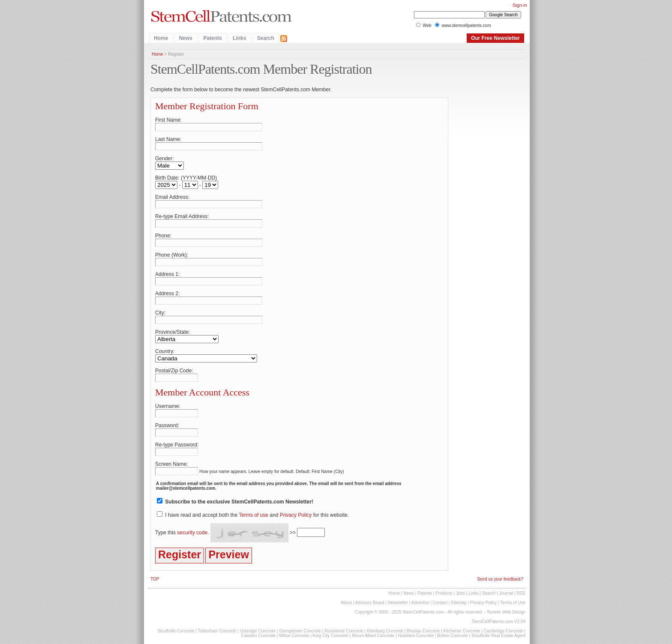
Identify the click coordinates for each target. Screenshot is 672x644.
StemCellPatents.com (423, 612)
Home (161, 38)
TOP (155, 579)
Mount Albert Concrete (373, 636)
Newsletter (398, 603)
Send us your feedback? (500, 579)
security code (192, 533)
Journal (506, 593)
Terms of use (253, 515)
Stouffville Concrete (176, 631)
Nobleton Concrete (416, 636)
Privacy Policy (296, 515)
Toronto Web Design (506, 612)
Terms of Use (513, 603)
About (346, 603)
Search (266, 38)
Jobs (460, 593)
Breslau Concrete (423, 631)
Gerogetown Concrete (300, 631)
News (186, 38)
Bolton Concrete (453, 636)
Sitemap (459, 603)
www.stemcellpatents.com (466, 25)
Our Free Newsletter (495, 38)
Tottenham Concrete (217, 631)
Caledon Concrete (258, 636)
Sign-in (520, 5)
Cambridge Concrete (503, 631)
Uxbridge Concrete (258, 631)
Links (239, 38)
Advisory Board (370, 603)
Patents (212, 38)
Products (444, 593)
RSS (521, 593)
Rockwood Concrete (344, 631)
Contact (440, 603)
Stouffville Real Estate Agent (498, 636)
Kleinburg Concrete (385, 631)
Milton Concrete (294, 636)
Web (427, 25)
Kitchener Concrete (462, 631)
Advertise (420, 603)
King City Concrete (330, 636)
